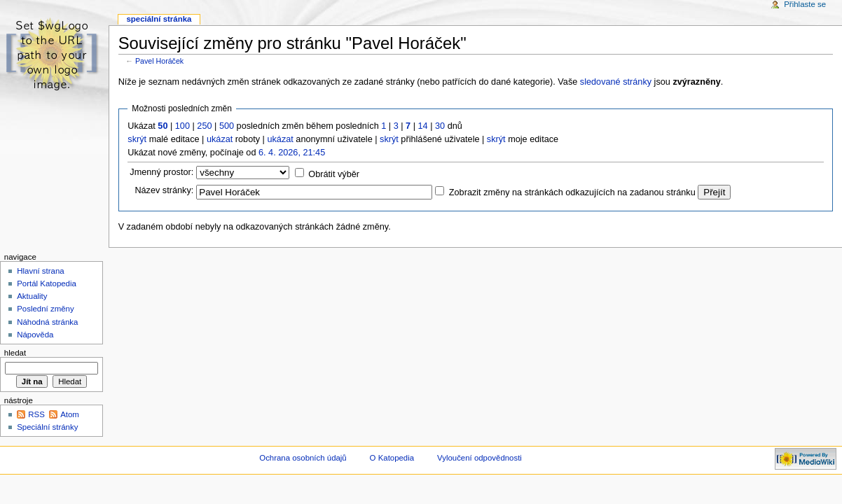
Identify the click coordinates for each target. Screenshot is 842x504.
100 (182, 126)
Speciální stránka (159, 19)
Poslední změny (46, 309)
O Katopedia (392, 458)
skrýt (137, 139)
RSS (36, 414)
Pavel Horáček (159, 61)
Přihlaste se (805, 4)
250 (204, 126)
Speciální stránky (47, 427)
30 (440, 126)
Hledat (15, 353)
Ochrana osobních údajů (303, 458)
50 (163, 126)
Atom (70, 414)
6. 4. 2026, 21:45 (292, 153)
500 (227, 126)
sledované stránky (616, 82)
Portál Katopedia (47, 283)
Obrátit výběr (334, 174)
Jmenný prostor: (161, 172)
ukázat (220, 139)
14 (423, 126)
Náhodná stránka (47, 322)
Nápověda (35, 335)
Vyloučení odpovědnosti (479, 458)
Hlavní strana (40, 271)
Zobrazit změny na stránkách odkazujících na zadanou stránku (572, 192)
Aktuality (32, 296)
